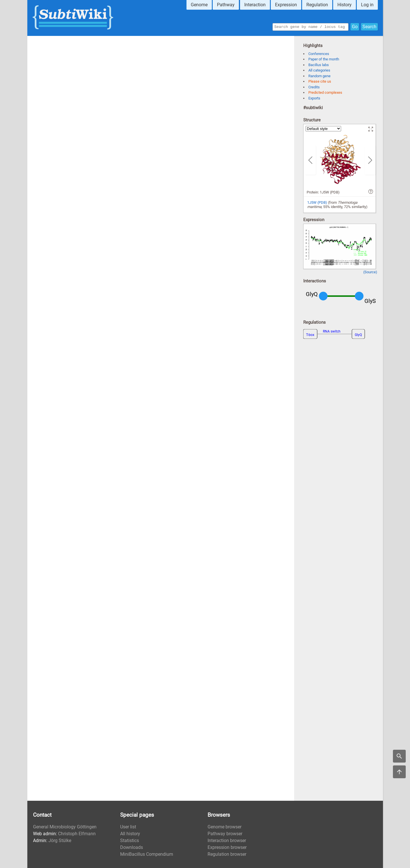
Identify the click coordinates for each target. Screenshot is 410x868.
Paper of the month (324, 59)
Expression (286, 5)
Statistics (130, 841)
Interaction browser (227, 841)
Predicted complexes (325, 92)
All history (130, 834)
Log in (367, 5)
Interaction (255, 5)
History (345, 5)
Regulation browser (227, 854)
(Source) (370, 272)
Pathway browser (225, 834)
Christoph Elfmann (77, 834)
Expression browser (227, 847)
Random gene (319, 76)
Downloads (132, 847)
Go (355, 26)
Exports (314, 98)
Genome (199, 5)
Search (369, 26)
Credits (314, 87)
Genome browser (225, 827)
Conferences (319, 54)
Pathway (226, 5)
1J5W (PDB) (317, 202)
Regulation (317, 5)
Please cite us (320, 81)
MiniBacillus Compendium (147, 854)
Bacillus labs (319, 65)
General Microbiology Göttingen (65, 827)
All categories (319, 70)
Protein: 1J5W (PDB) (323, 192)
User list (128, 827)
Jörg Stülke (60, 841)
